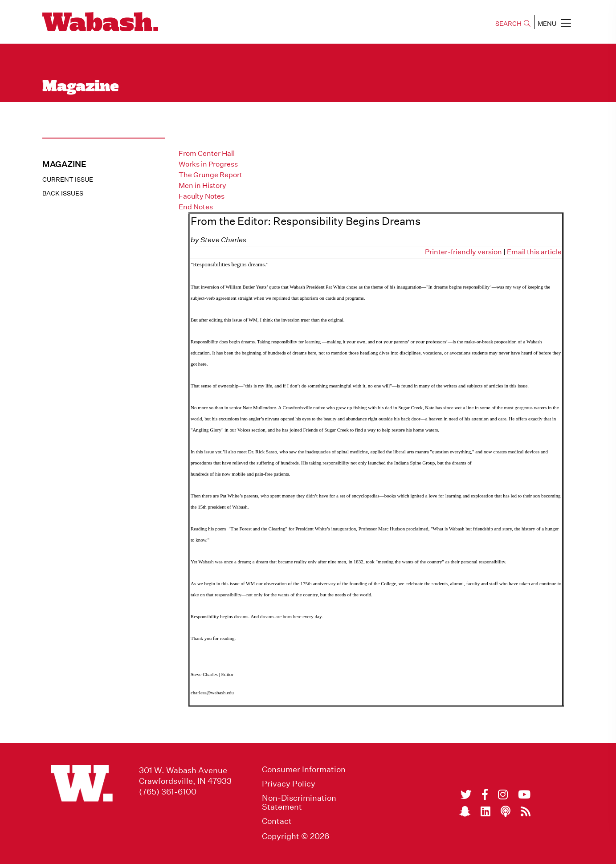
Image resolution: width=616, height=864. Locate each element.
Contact (277, 821)
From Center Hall (207, 153)
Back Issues (63, 193)
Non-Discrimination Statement (299, 803)
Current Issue (68, 179)
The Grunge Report (210, 175)
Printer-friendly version (463, 252)
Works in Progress (208, 164)
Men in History (202, 185)
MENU (554, 23)
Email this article (534, 252)
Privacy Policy (289, 784)
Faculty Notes (202, 196)
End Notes (196, 207)
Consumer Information (304, 770)
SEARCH (513, 24)
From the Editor (204, 143)
